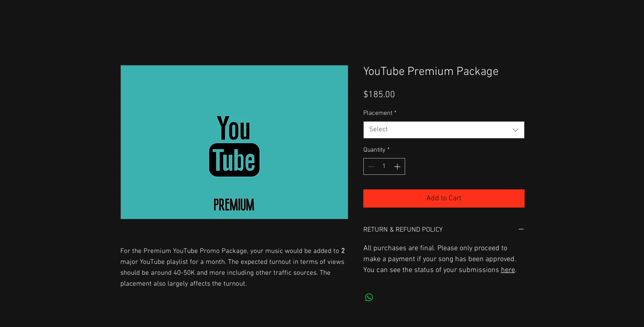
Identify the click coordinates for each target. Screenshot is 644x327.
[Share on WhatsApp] (369, 297)
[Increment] (398, 166)
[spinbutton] (384, 166)
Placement (380, 113)
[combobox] (444, 130)
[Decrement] (370, 166)
